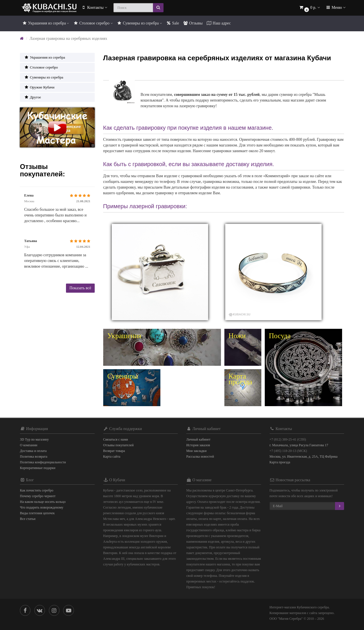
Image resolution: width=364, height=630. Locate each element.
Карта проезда (280, 462)
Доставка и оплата (33, 451)
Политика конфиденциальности (43, 462)
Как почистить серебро (37, 490)
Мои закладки (196, 451)
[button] (309, 8)
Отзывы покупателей (118, 445)
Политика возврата (34, 457)
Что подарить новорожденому (42, 507)
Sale (173, 23)
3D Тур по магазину (34, 439)
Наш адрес (219, 23)
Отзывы (193, 23)
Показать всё (80, 288)
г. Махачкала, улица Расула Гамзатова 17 (299, 445)
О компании (29, 445)
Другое (33, 97)
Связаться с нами (116, 439)
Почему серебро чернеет (38, 496)
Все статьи (28, 519)
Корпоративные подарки (38, 468)
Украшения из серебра (45, 23)
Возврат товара (114, 451)
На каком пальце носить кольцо (43, 502)
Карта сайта (112, 457)
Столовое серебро (93, 23)
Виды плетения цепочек (37, 513)
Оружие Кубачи (39, 87)
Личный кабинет (198, 439)
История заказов (198, 445)
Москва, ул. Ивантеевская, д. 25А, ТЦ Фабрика (304, 457)
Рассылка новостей (200, 457)
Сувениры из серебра (139, 23)
